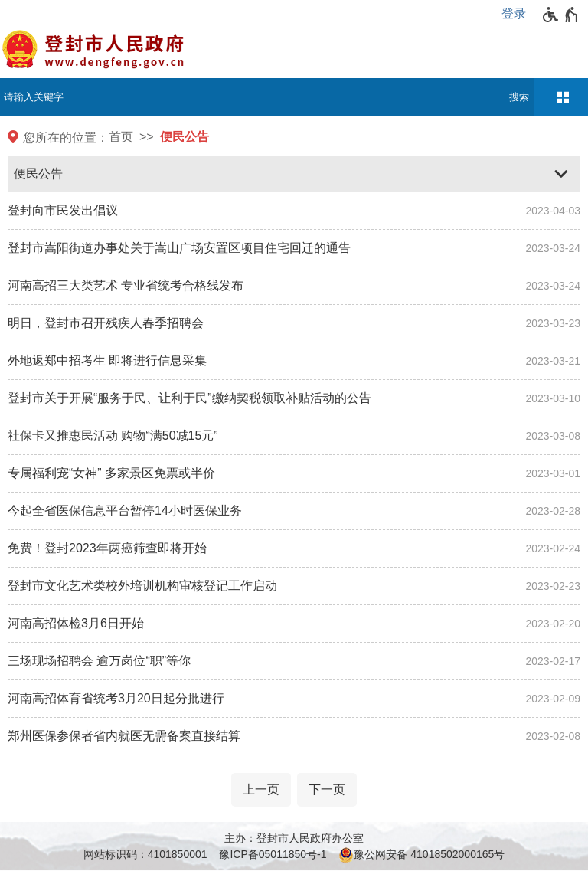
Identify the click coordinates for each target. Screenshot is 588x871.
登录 (514, 13)
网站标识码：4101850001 (145, 854)
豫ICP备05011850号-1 (273, 854)
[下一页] (327, 790)
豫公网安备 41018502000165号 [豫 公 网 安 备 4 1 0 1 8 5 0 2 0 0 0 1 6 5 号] (421, 855)
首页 (121, 137)
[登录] (518, 14)
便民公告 (185, 137)
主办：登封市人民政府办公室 (294, 838)
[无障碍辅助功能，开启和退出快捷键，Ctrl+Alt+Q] (561, 15)
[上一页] (261, 790)
